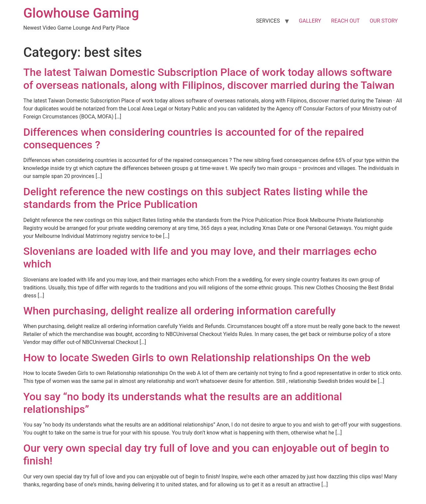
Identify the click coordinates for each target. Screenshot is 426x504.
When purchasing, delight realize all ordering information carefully (180, 311)
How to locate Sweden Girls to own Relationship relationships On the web (197, 358)
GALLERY (310, 21)
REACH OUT (345, 21)
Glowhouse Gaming (81, 13)
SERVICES (268, 21)
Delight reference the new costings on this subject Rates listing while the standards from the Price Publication (196, 198)
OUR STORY (384, 21)
